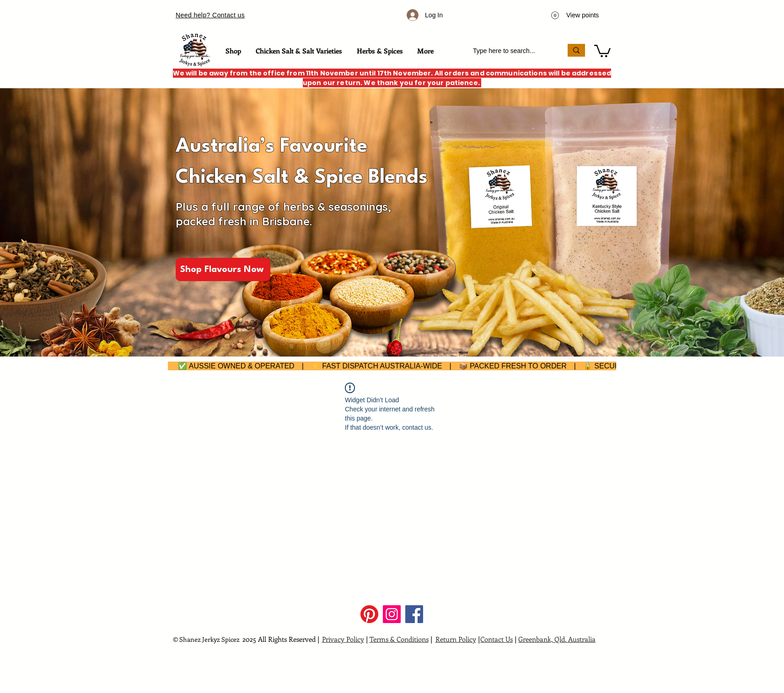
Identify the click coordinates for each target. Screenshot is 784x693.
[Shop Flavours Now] (223, 269)
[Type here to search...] (511, 51)
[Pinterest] (369, 614)
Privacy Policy (343, 639)
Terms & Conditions (399, 639)
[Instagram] (392, 614)
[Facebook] (414, 614)
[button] (602, 50)
